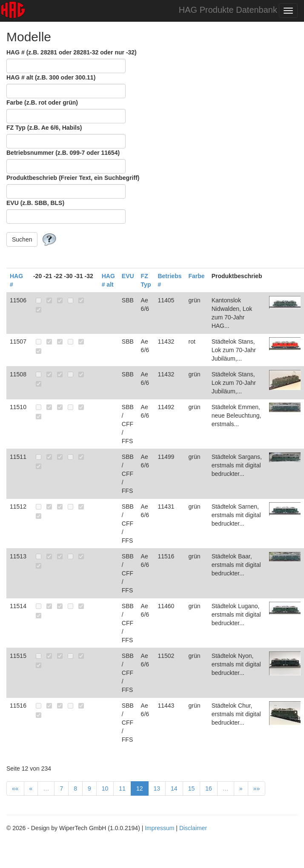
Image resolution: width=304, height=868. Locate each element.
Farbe (197, 276)
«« (15, 788)
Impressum (159, 828)
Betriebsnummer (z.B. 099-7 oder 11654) (63, 153)
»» (257, 788)
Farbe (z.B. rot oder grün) (42, 102)
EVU (128, 276)
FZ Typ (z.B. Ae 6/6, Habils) (44, 128)
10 (105, 788)
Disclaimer (193, 828)
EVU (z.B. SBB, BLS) (35, 203)
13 (157, 788)
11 (122, 788)
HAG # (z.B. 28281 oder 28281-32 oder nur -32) (72, 52)
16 (209, 788)
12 (140, 788)
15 (192, 788)
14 (174, 788)
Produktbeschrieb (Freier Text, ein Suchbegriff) (73, 178)
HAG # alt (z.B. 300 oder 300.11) (51, 77)
